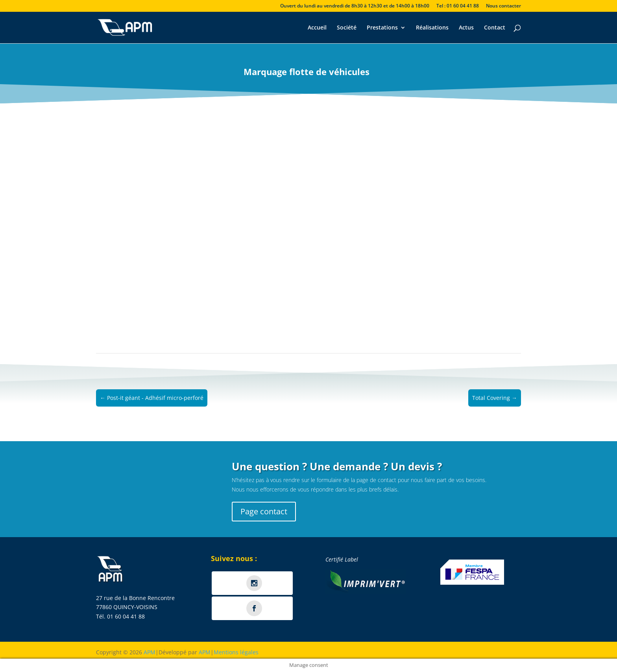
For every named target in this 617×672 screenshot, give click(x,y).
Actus (466, 28)
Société (347, 28)
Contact (495, 28)
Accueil (317, 28)
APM (150, 652)
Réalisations (432, 28)
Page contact (264, 511)
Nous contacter (503, 6)
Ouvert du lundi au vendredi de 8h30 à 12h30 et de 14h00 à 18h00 (355, 6)
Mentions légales (236, 652)
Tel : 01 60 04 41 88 (458, 6)
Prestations (382, 28)
